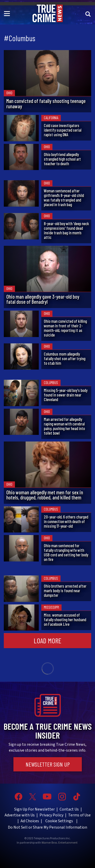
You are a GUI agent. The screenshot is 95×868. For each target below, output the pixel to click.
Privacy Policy (51, 815)
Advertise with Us (20, 815)
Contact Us (69, 809)
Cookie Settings (59, 821)
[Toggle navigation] (8, 13)
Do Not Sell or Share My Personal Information (48, 827)
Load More (48, 641)
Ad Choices (30, 821)
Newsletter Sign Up (48, 764)
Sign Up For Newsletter (34, 809)
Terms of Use (79, 815)
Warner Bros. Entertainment (60, 843)
